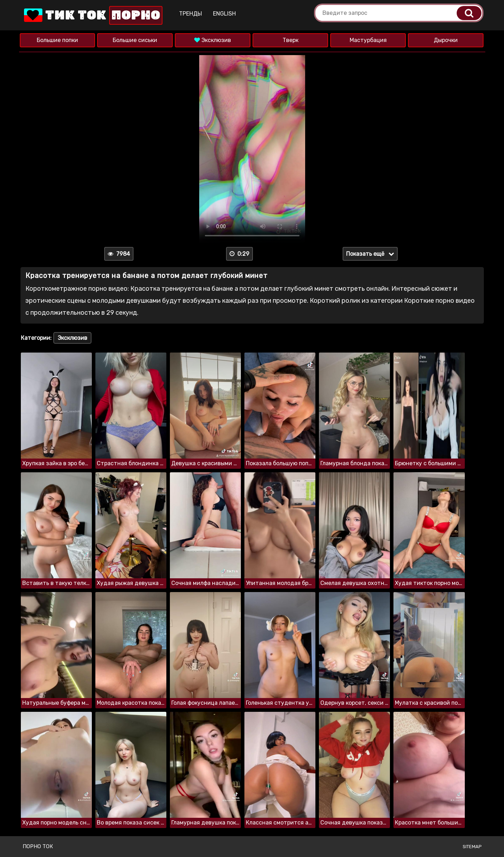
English (224, 14)
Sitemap (472, 847)
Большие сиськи (135, 40)
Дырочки (446, 40)
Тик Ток (93, 15)
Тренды (191, 14)
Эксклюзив (213, 40)
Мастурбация (368, 40)
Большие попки (57, 40)
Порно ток (38, 846)
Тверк (290, 40)
